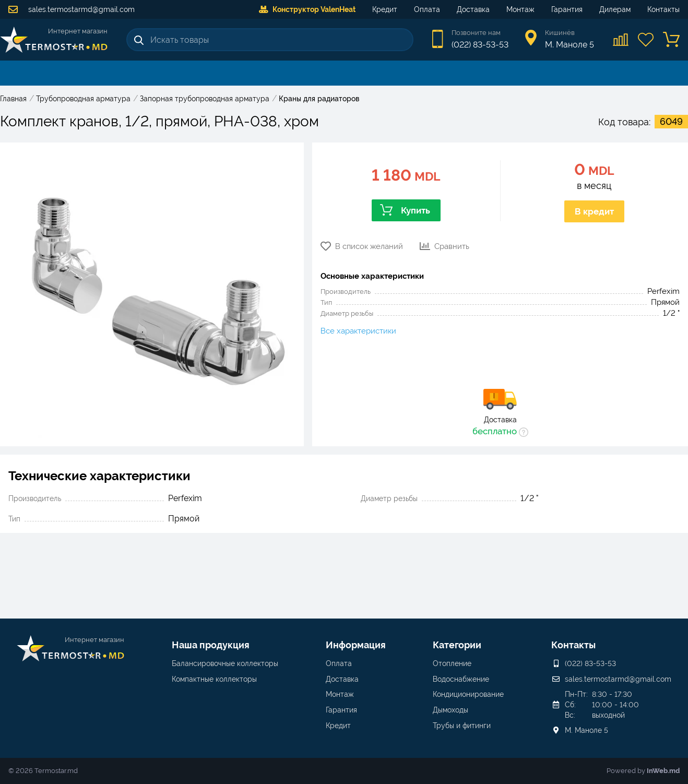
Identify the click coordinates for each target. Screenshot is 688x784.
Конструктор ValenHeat (307, 9)
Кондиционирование (468, 694)
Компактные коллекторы (214, 679)
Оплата (427, 9)
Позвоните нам (476, 33)
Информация (356, 645)
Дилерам (615, 9)
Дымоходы (450, 710)
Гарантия (567, 9)
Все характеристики (358, 331)
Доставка (473, 9)
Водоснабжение (461, 679)
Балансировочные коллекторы (225, 663)
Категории (457, 645)
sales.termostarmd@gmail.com (72, 9)
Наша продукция (211, 645)
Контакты (663, 9)
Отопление (452, 663)
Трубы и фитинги (462, 726)
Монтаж (520, 9)
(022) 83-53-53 (480, 45)
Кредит (385, 9)
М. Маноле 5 (586, 730)
